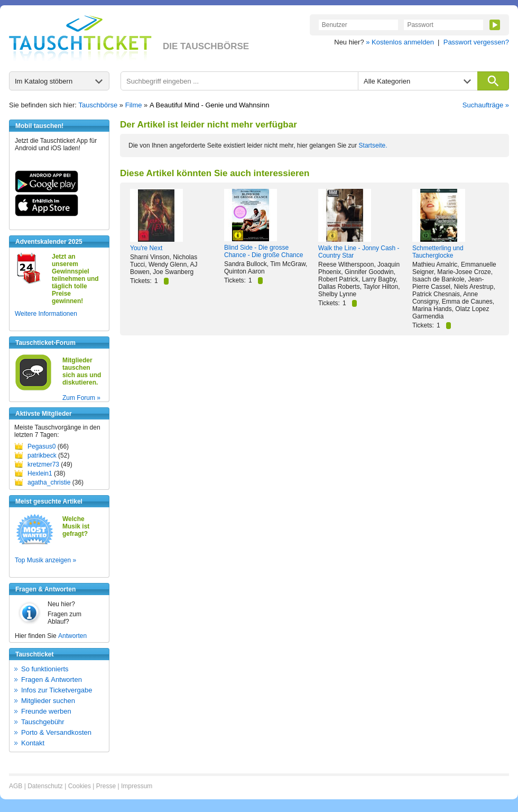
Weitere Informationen (46, 314)
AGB (16, 786)
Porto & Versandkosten (56, 732)
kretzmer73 (43, 464)
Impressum (137, 786)
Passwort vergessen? (476, 42)
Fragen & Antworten (52, 679)
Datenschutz (45, 786)
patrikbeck (42, 455)
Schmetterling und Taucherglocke (438, 252)
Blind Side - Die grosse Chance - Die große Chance (263, 251)
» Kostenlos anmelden (400, 42)
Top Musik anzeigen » (45, 560)
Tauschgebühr (43, 722)
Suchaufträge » (486, 105)
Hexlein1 (40, 473)
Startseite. (373, 145)
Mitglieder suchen (48, 701)
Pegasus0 (41, 446)
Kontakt (33, 743)
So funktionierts (45, 669)
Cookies (80, 786)
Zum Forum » (81, 398)
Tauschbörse (98, 105)
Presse (106, 786)
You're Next (146, 248)
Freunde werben (46, 711)
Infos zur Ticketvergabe (57, 690)
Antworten (72, 636)
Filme (134, 105)
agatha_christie (49, 482)
